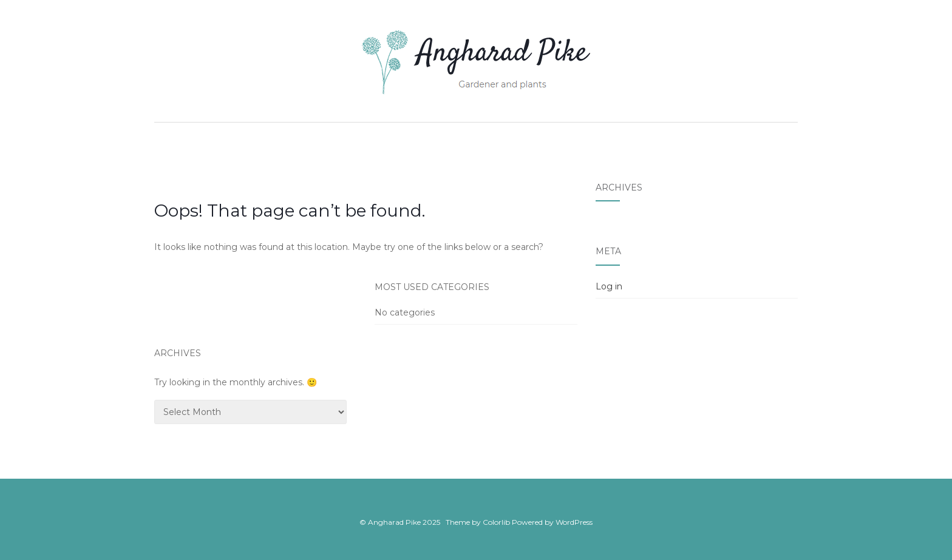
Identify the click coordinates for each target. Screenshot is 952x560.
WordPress (574, 522)
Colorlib (496, 522)
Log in (609, 286)
